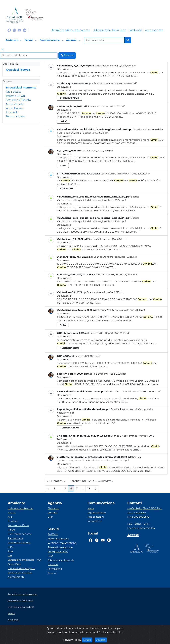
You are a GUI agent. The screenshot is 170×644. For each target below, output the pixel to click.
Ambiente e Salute (19, 543)
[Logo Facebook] (9, 30)
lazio (64, 121)
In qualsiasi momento (21, 88)
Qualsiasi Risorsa (18, 70)
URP (50, 517)
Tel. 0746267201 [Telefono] (137, 513)
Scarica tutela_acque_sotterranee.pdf (115, 83)
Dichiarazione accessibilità (21, 607)
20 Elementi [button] (58, 482)
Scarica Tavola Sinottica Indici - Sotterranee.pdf (133, 392)
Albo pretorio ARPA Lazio (110, 30)
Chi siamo (54, 508)
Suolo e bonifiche (18, 525)
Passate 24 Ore (16, 96)
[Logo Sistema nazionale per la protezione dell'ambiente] (34, 15)
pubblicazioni (70, 98)
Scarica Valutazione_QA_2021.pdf (107, 239)
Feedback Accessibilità (141, 528)
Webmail (136, 30)
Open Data (14, 564)
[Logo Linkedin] (25, 30)
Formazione (55, 569)
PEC (130, 524)
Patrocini (53, 564)
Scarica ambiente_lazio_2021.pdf (106, 106)
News (91, 508)
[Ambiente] (14, 40)
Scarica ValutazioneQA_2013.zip (105, 292)
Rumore (13, 521)
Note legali (13, 620)
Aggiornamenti (97, 513)
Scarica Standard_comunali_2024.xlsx (116, 275)
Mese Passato (15, 104)
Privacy (12, 613)
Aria (10, 517)
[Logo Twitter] (14, 30)
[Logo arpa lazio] (15, 15)
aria (63, 166)
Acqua (12, 513)
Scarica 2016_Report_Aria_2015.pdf (110, 333)
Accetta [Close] (102, 640)
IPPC (11, 547)
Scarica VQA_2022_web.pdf (97, 151)
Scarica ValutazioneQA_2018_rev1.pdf (114, 66)
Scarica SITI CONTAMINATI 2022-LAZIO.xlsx (125, 174)
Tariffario (53, 534)
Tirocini (52, 573)
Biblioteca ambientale (61, 560)
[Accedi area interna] (133, 536)
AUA (10, 551)
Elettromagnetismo (20, 534)
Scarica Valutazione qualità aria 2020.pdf (122, 310)
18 (90, 489)
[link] (3, 50)
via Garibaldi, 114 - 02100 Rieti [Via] (145, 508)
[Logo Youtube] (20, 30)
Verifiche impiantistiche (62, 543)
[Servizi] (31, 40)
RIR (10, 556)
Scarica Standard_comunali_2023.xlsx (115, 257)
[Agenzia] (74, 40)
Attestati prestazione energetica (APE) (60, 549)
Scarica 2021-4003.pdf (87, 356)
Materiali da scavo (58, 539)
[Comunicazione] (52, 40)
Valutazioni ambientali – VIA (24, 560)
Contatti (53, 513)
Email (138, 524)
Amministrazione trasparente (71, 30)
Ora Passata (14, 92)
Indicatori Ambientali (21, 508)
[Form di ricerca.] (104, 40)
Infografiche (95, 521)
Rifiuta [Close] (88, 640)
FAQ (50, 556)
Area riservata (154, 30)
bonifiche (67, 189)
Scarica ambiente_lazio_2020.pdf (107, 374)
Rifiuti (11, 530)
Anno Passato (15, 108)
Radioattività (15, 538)
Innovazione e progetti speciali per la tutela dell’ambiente (21, 573)
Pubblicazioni (96, 517)
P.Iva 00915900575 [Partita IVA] (138, 517)
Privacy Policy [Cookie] (72, 640)
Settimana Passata (18, 100)
